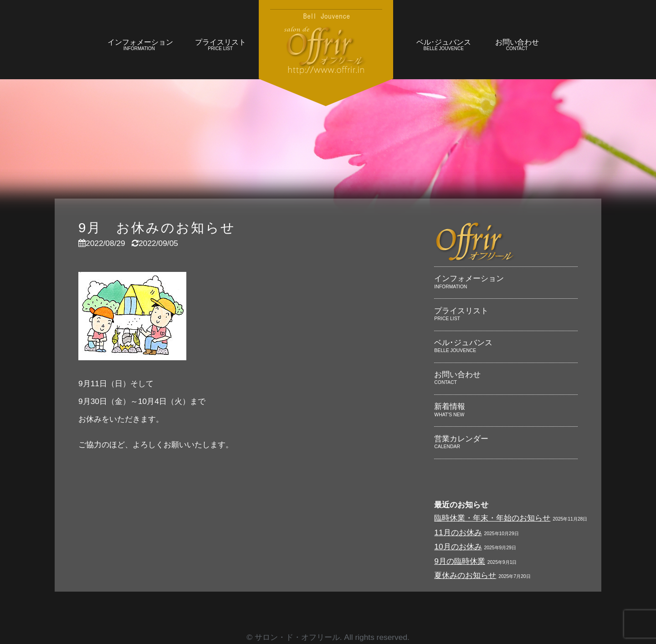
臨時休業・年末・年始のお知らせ (492, 518)
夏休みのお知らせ (465, 575)
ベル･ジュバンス (443, 46)
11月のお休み (458, 532)
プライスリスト (220, 46)
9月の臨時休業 (460, 561)
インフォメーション (140, 46)
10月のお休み (458, 547)
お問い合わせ (517, 46)
